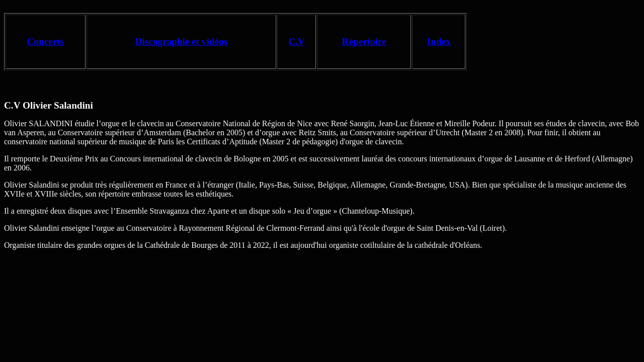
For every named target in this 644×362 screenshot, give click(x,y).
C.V (297, 41)
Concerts (46, 41)
